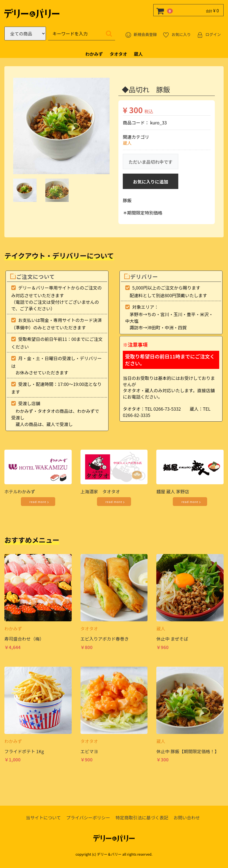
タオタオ (118, 54)
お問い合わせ (187, 817)
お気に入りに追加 (151, 182)
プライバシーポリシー (88, 817)
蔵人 (138, 54)
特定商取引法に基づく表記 (142, 817)
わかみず (94, 54)
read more (39, 502)
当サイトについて (43, 817)
